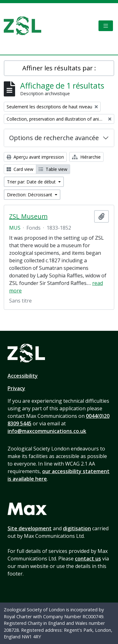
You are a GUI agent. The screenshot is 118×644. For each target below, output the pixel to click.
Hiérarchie (86, 157)
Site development (30, 528)
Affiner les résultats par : (59, 68)
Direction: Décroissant (30, 195)
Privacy (16, 388)
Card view (20, 169)
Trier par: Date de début (32, 182)
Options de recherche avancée (54, 138)
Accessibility (23, 376)
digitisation (77, 528)
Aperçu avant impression (35, 157)
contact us (88, 559)
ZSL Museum (28, 216)
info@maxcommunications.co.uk (47, 431)
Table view (53, 169)
